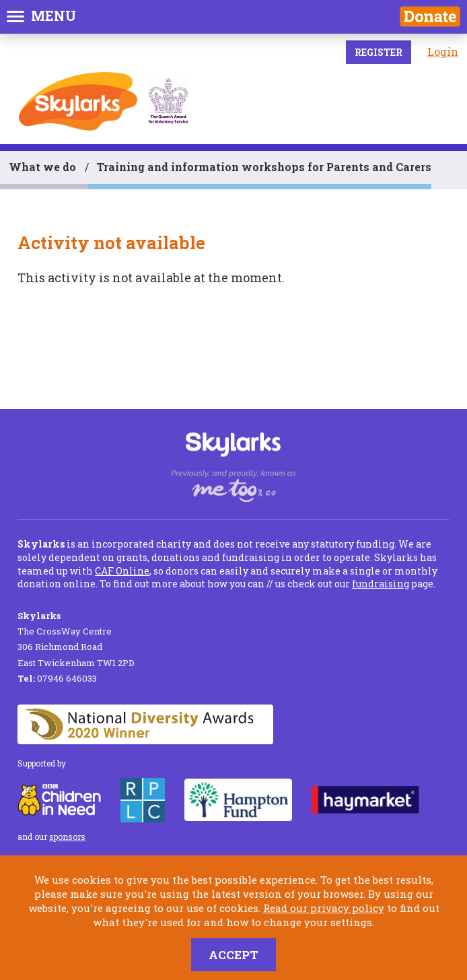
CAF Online (122, 571)
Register (379, 52)
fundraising (381, 584)
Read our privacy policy (324, 908)
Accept (233, 955)
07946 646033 (57, 678)
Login (443, 52)
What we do (42, 167)
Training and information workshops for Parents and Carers (264, 167)
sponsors (67, 837)
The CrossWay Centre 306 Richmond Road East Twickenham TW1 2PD (76, 639)
